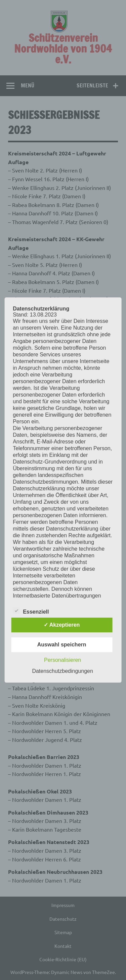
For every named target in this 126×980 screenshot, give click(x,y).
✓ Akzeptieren (62, 625)
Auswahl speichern (62, 645)
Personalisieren (62, 660)
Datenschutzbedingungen (62, 671)
